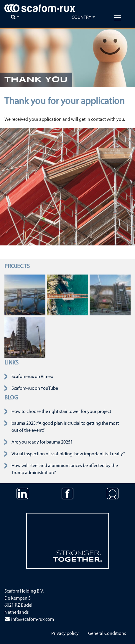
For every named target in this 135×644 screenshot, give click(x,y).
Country (82, 18)
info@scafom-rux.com (29, 620)
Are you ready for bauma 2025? (42, 442)
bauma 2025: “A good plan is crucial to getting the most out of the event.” (65, 427)
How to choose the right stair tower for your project (61, 412)
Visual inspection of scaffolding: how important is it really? (68, 454)
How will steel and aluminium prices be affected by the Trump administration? (65, 469)
